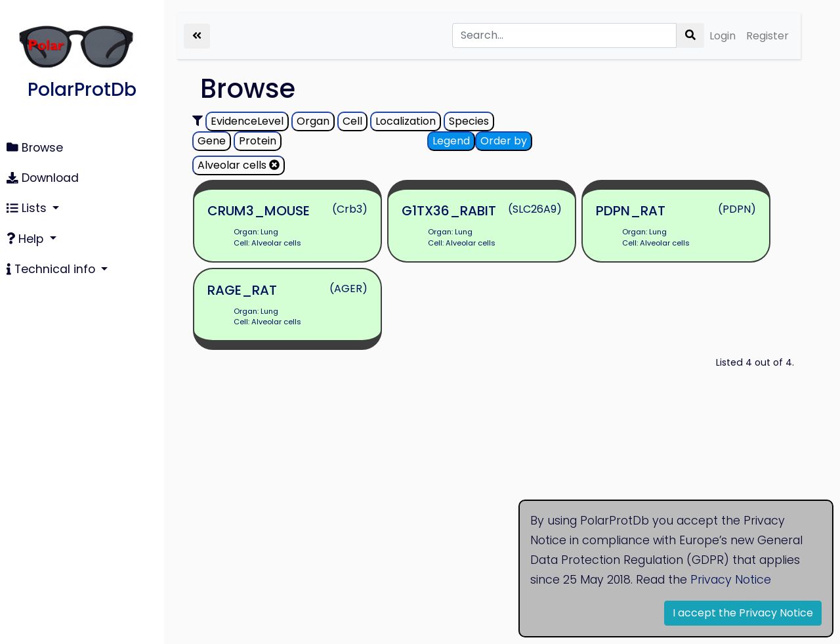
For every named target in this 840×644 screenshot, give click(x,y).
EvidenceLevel (247, 121)
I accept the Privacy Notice (743, 613)
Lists (28, 208)
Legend (451, 141)
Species (469, 121)
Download (43, 178)
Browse (35, 148)
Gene (212, 141)
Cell (352, 121)
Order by (504, 141)
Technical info (52, 269)
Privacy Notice (731, 580)
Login (723, 36)
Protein (258, 141)
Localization (406, 121)
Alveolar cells (239, 165)
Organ (313, 121)
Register (767, 36)
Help (27, 239)
